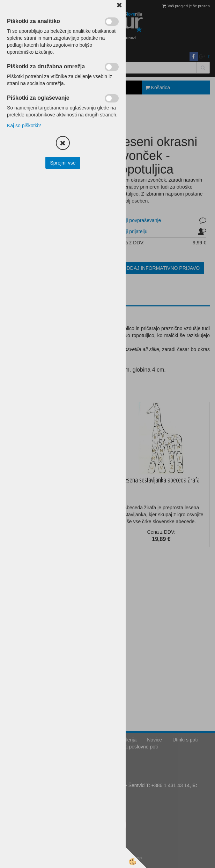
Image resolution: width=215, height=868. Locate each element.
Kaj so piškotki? (24, 125)
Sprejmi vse (63, 163)
